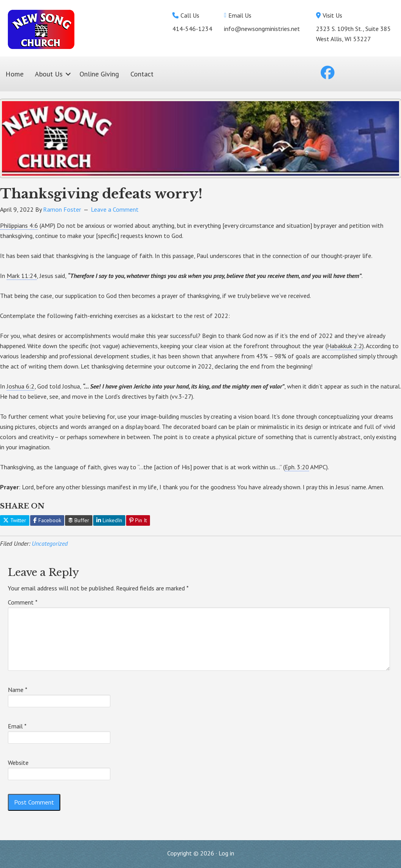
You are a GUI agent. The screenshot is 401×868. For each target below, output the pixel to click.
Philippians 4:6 (19, 225)
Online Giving (99, 74)
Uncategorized (50, 543)
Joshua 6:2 (21, 386)
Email (17, 726)
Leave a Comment (115, 209)
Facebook (47, 520)
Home (14, 74)
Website (18, 763)
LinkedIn (109, 520)
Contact (142, 74)
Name (18, 690)
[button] (68, 74)
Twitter (15, 520)
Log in (226, 853)
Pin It (138, 520)
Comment (23, 602)
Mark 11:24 (22, 276)
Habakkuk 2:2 (345, 346)
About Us (49, 74)
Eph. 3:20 (297, 467)
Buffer (79, 520)
